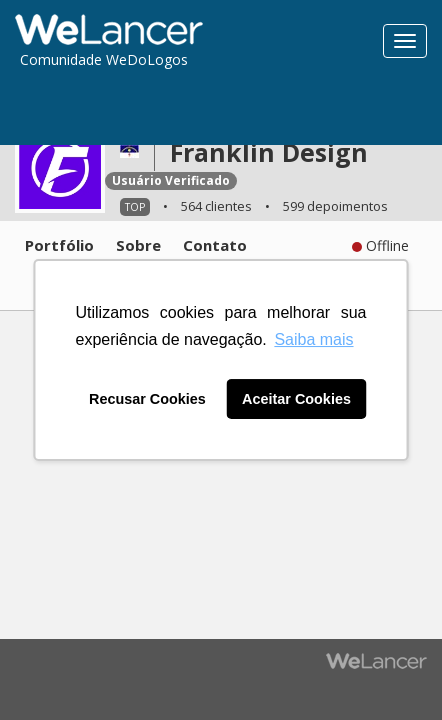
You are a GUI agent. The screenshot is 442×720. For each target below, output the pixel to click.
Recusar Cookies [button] (147, 399)
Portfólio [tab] (59, 245)
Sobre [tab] (138, 245)
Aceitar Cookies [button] (296, 399)
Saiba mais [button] (313, 339)
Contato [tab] (215, 245)
